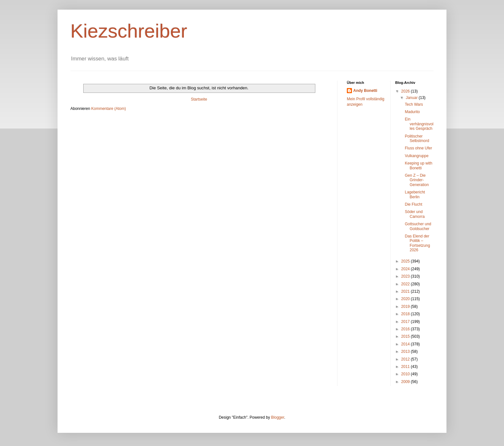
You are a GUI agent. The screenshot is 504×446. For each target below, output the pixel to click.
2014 (406, 344)
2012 (406, 359)
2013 (406, 352)
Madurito (412, 112)
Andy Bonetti (365, 91)
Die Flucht (413, 204)
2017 (406, 322)
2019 (406, 307)
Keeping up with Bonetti (418, 165)
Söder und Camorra (415, 214)
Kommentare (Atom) (109, 109)
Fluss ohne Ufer (418, 148)
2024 (406, 269)
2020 (406, 299)
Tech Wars (414, 104)
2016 (406, 329)
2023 (406, 276)
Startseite (199, 99)
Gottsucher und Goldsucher (418, 226)
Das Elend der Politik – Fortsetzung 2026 (417, 243)
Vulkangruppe (417, 156)
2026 (406, 91)
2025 (406, 261)
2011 (406, 367)
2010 (406, 374)
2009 (406, 382)
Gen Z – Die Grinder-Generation (417, 180)
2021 (406, 291)
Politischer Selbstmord (417, 138)
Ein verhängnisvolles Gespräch (419, 124)
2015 (406, 336)
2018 (406, 314)
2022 (406, 284)
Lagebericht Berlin (415, 194)
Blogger (278, 417)
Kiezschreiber (129, 31)
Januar (412, 98)
